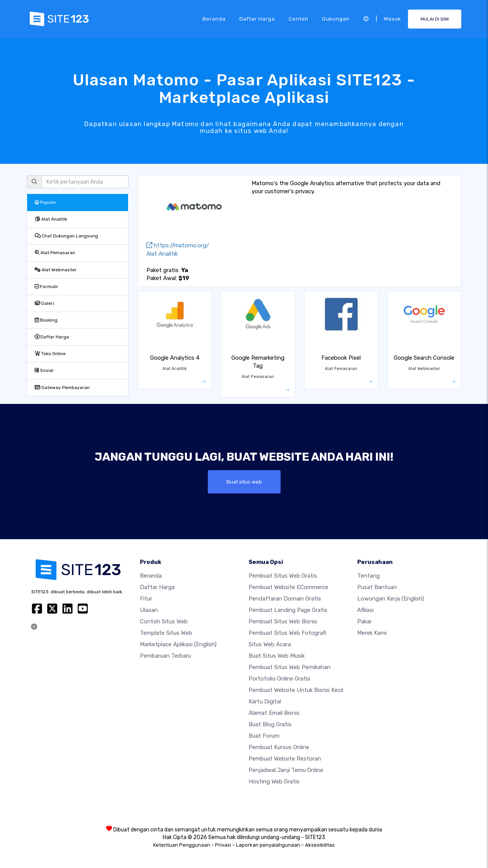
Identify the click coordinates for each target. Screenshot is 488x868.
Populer (46, 202)
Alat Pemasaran (55, 253)
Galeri (44, 303)
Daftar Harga (257, 19)
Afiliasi (365, 610)
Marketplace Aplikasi (178, 644)
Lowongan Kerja (391, 599)
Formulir (47, 287)
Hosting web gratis (274, 782)
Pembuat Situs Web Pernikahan (290, 667)
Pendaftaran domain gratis (285, 599)
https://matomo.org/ (178, 245)
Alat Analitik (51, 219)
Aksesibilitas (320, 845)
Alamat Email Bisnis (274, 713)
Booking (46, 320)
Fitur (146, 599)
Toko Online (50, 354)
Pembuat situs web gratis (283, 576)
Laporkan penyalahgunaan (268, 845)
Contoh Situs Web (164, 621)
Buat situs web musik (277, 656)
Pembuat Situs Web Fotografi (287, 633)
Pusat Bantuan (377, 587)
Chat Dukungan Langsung (66, 236)
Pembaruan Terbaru (165, 656)
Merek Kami (372, 633)
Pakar (364, 621)
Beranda (214, 19)
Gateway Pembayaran (62, 388)
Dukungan (336, 19)
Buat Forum (264, 736)
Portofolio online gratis (279, 679)
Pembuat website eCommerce (288, 587)
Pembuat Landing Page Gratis (288, 610)
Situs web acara (270, 644)
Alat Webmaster (56, 270)
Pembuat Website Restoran (285, 759)
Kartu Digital (265, 701)
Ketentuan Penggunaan (182, 845)
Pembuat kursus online (279, 747)
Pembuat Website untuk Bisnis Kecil (296, 690)
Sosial (44, 370)
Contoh (299, 19)
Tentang (368, 576)
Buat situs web (244, 482)
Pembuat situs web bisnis (283, 621)
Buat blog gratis (270, 724)
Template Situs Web (166, 633)
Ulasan (149, 610)
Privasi (223, 845)
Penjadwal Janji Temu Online (286, 770)
